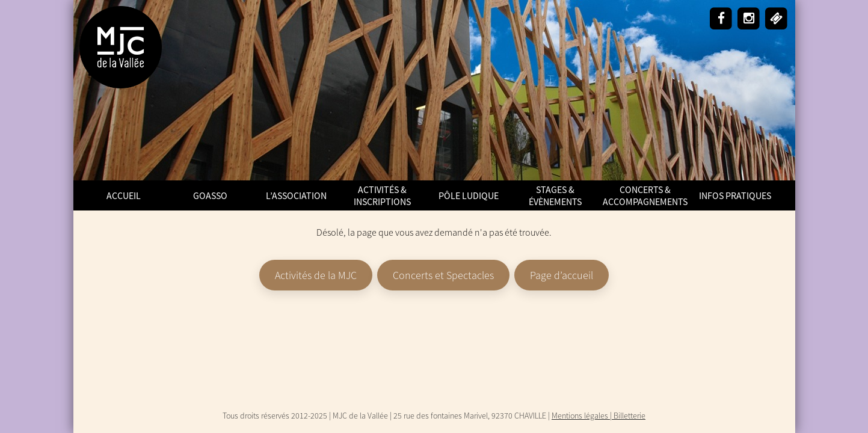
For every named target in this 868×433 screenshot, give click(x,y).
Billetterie (629, 416)
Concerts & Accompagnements (645, 195)
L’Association (296, 195)
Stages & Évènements (555, 195)
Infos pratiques (735, 195)
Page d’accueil (562, 275)
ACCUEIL (124, 195)
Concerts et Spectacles (443, 275)
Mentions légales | (583, 416)
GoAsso (210, 195)
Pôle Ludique (469, 195)
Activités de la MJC (316, 275)
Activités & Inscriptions (382, 195)
